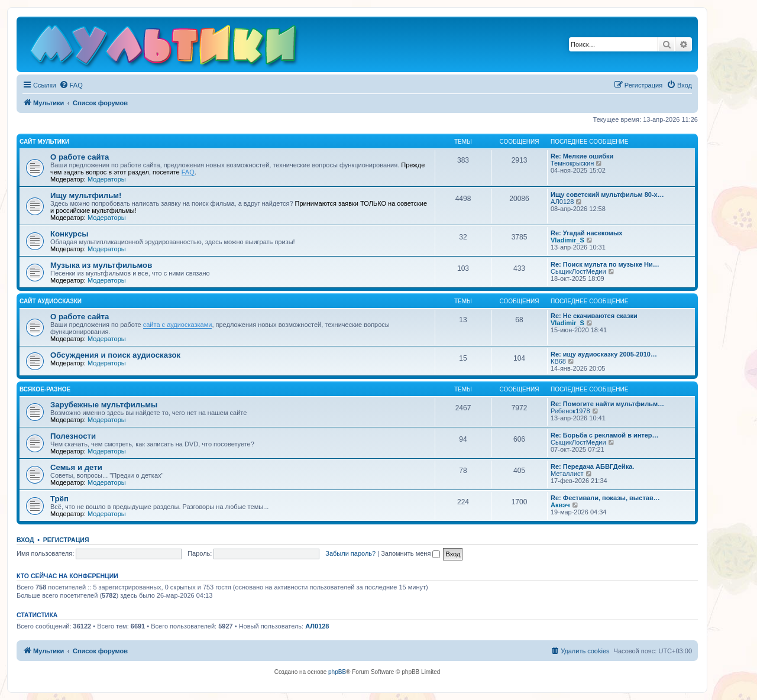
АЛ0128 (562, 202)
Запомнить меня (410, 553)
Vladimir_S (567, 240)
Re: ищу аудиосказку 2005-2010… (604, 354)
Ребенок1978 (570, 411)
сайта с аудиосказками (178, 325)
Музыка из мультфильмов (101, 265)
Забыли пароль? (350, 553)
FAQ (188, 172)
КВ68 (558, 361)
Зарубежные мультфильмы (104, 405)
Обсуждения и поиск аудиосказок (115, 355)
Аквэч (560, 505)
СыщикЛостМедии (578, 271)
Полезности (73, 436)
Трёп (59, 499)
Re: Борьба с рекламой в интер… (605, 435)
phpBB (337, 672)
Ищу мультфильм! (86, 195)
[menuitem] (71, 85)
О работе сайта (80, 157)
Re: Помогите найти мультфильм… (607, 404)
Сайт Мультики (44, 142)
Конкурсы (69, 234)
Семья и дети (76, 467)
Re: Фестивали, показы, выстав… (605, 498)
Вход (25, 540)
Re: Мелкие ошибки (582, 156)
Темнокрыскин (572, 163)
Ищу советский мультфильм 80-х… (607, 195)
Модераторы (107, 179)
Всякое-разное (45, 389)
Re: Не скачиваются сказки (594, 316)
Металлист (567, 474)
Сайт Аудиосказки (51, 301)
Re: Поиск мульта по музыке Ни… (605, 264)
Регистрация (66, 540)
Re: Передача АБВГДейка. (592, 466)
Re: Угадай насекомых (586, 233)
